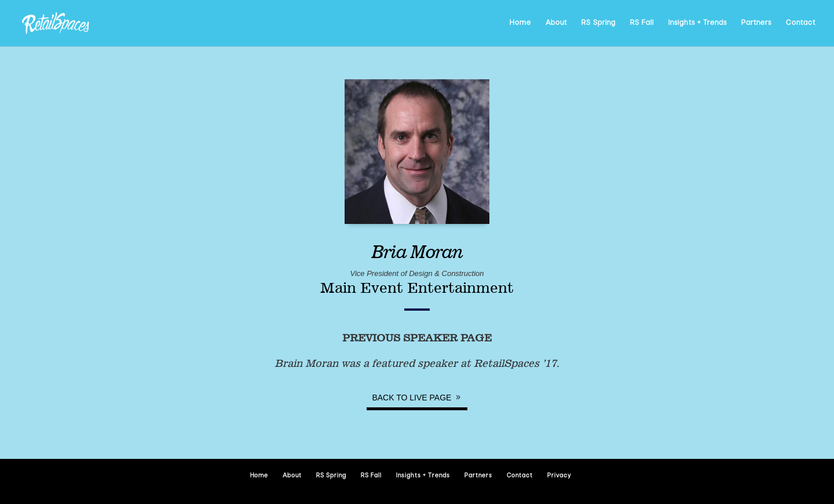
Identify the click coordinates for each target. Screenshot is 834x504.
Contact (801, 23)
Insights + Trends (698, 23)
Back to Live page (411, 398)
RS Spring (599, 23)
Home (520, 23)
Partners (756, 23)
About (556, 23)
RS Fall (642, 23)
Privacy (559, 476)
